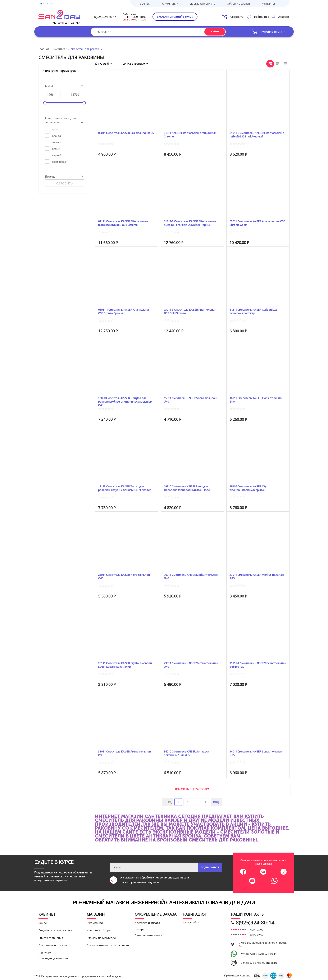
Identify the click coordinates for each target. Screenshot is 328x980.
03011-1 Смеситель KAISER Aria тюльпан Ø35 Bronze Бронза (122, 311)
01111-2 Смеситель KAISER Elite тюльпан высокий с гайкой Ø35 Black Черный (191, 222)
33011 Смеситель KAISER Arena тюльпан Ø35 (122, 753)
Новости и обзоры (99, 929)
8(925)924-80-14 (113, 16)
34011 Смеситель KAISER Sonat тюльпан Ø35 (253, 753)
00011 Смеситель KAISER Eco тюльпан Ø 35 (120, 134)
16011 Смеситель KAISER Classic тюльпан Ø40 (254, 399)
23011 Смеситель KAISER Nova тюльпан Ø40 (121, 576)
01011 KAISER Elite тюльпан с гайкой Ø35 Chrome (191, 134)
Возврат (140, 928)
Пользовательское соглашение (108, 944)
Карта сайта (191, 922)
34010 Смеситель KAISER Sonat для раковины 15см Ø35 (190, 753)
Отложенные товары (53, 944)
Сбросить (65, 182)
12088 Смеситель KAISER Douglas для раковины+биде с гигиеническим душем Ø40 (126, 399)
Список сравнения (51, 937)
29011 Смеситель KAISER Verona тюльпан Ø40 (188, 664)
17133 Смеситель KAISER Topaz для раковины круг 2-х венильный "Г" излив (125, 487)
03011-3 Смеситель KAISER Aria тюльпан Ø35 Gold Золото (188, 311)
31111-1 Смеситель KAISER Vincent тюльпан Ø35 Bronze (256, 664)
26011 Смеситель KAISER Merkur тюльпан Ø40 (188, 576)
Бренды (145, 3)
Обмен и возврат (239, 3)
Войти (43, 922)
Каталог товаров (59, 31)
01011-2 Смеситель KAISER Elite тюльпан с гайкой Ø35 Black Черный (257, 134)
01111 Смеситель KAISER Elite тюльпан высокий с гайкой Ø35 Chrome (121, 222)
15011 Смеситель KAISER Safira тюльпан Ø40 (187, 399)
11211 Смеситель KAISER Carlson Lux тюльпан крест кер (257, 311)
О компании (170, 3)
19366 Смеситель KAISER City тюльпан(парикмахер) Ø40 (252, 487)
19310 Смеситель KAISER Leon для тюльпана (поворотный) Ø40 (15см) (191, 487)
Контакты (268, 3)
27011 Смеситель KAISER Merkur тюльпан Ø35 (254, 576)
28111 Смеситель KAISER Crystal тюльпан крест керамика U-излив (123, 664)
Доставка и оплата (203, 3)
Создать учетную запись (55, 929)
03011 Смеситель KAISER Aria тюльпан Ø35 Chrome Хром (252, 222)
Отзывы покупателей (101, 937)
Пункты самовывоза (148, 934)
